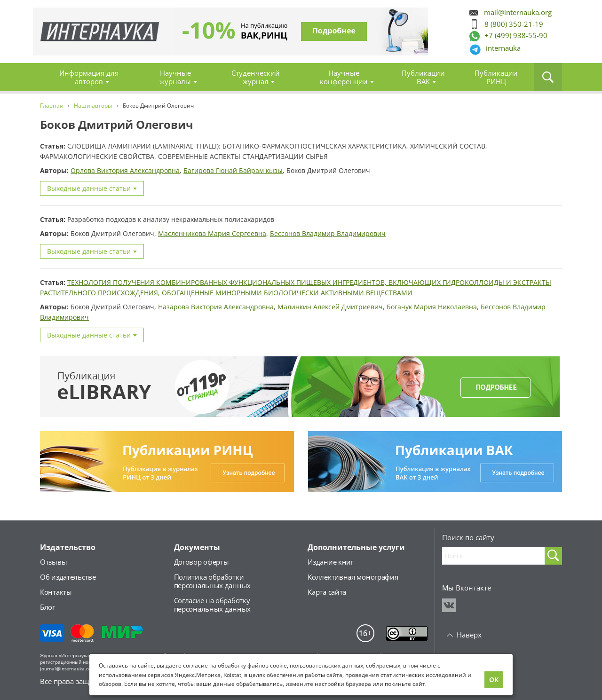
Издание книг (330, 562)
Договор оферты (202, 562)
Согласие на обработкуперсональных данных (212, 605)
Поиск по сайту (468, 537)
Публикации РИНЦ (496, 77)
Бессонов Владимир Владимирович (328, 233)
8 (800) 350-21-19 (514, 24)
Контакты (56, 592)
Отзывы (53, 562)
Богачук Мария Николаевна (432, 307)
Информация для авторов (89, 77)
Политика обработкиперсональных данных (212, 581)
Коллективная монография (353, 577)
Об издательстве (68, 577)
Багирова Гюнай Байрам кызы (233, 170)
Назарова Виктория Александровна (216, 307)
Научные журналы (175, 77)
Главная (100, 32)
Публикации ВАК (423, 77)
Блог (48, 607)
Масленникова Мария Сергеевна (212, 233)
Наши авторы (93, 106)
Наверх (469, 635)
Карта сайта (327, 592)
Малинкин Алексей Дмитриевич (330, 307)
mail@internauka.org (518, 12)
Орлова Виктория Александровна (125, 170)
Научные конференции (344, 77)
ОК (494, 680)
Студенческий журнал (256, 77)
